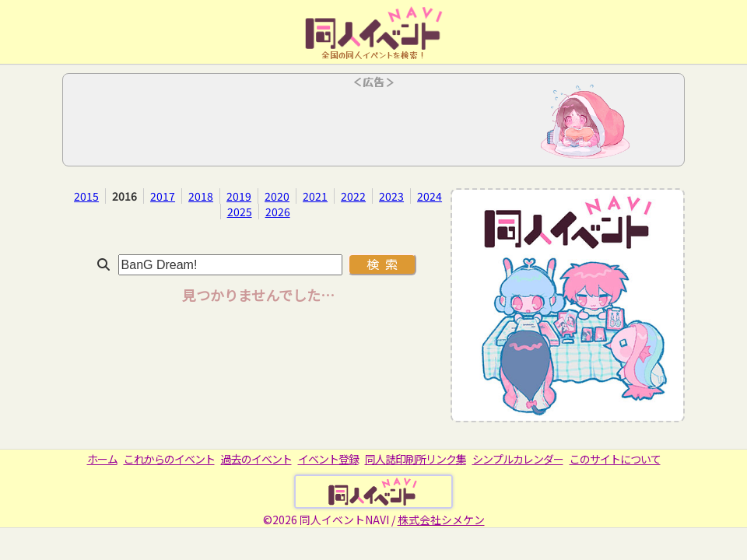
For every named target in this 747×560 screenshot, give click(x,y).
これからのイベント (169, 459)
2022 (353, 196)
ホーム (102, 459)
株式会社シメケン (441, 520)
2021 (315, 196)
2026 (278, 212)
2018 (201, 196)
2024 (430, 196)
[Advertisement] (373, 124)
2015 (86, 196)
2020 (277, 196)
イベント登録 (328, 459)
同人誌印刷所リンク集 (416, 459)
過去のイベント (256, 459)
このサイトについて (615, 459)
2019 (239, 196)
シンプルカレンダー (518, 459)
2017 (163, 196)
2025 (240, 212)
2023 (391, 196)
